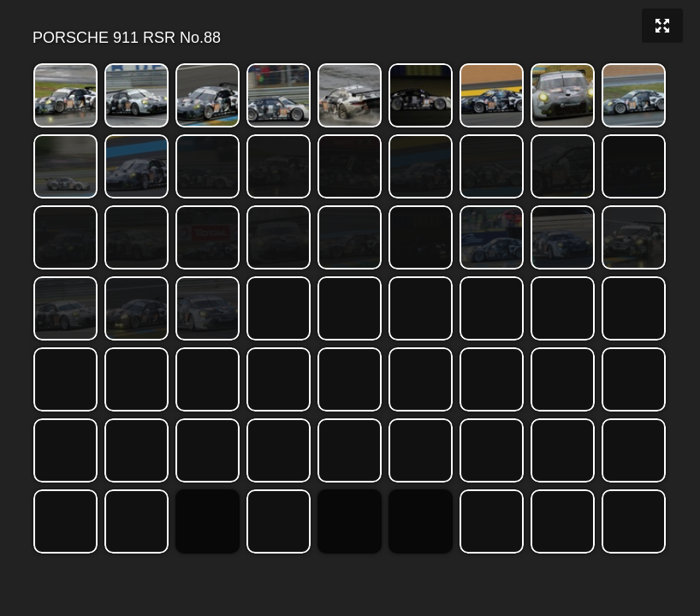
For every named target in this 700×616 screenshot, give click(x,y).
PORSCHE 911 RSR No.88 (349, 38)
